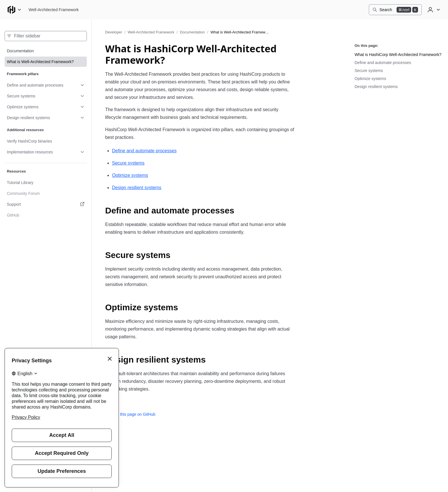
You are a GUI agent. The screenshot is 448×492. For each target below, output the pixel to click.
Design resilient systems (137, 188)
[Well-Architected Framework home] (54, 10)
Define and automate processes (144, 151)
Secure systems (128, 163)
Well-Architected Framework (151, 32)
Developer (114, 32)
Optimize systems (130, 175)
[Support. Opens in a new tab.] (46, 204)
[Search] (395, 10)
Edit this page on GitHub (130, 414)
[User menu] (433, 10)
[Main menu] (14, 10)
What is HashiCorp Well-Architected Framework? (398, 55)
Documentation (192, 32)
